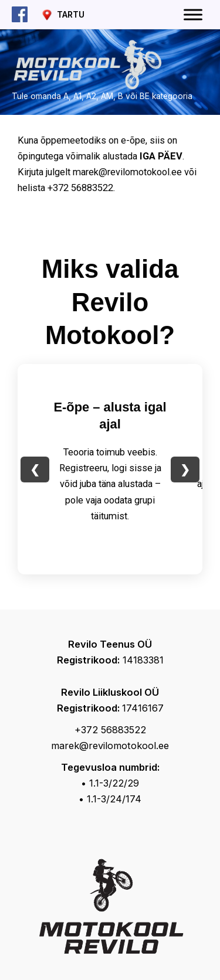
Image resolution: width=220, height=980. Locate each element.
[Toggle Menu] (193, 14)
